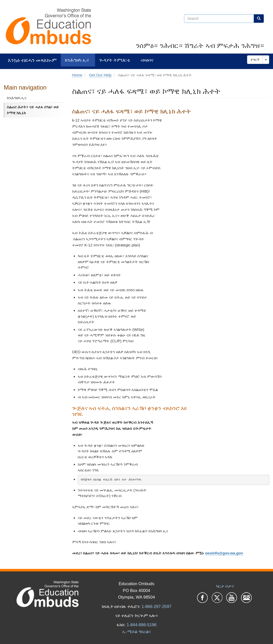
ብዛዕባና (147, 60)
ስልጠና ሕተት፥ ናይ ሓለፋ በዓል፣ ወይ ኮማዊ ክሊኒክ (33, 110)
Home (77, 75)
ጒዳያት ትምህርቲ (115, 60)
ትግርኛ (255, 60)
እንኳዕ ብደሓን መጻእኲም (32, 60)
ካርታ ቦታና (225, 586)
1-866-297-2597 (156, 606)
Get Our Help (100, 75)
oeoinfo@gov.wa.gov (224, 553)
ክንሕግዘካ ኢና (77, 60)
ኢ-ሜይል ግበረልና (136, 632)
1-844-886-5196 (141, 625)
